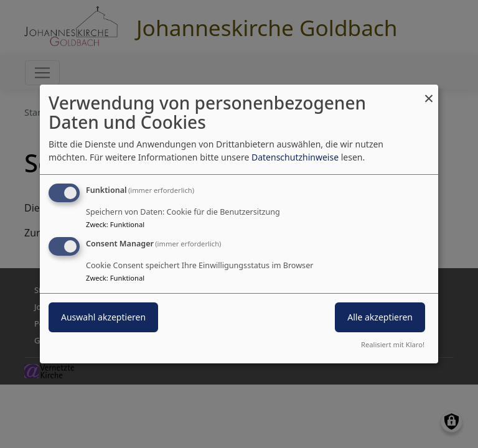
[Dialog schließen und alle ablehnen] (429, 92)
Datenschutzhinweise (295, 157)
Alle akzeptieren (380, 317)
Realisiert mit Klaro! (393, 344)
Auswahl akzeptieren (103, 317)
